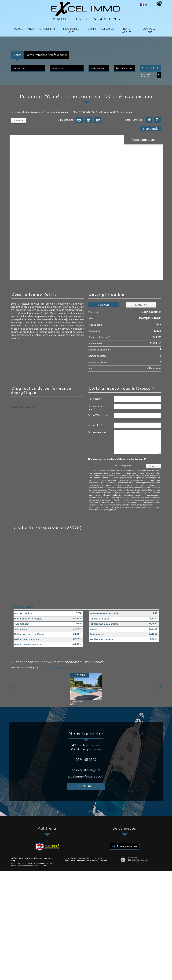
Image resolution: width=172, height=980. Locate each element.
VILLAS (31, 29)
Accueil (18, 29)
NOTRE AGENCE (127, 31)
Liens (51, 863)
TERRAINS (92, 29)
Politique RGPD (41, 866)
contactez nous (149, 31)
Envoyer (153, 466)
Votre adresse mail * (96, 408)
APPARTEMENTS (47, 29)
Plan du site (16, 863)
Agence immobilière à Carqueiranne (27, 112)
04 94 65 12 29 (86, 760)
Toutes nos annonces (25, 866)
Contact (86, 786)
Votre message (97, 433)
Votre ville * (95, 425)
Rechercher (151, 68)
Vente (18, 55)
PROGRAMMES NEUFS (71, 31)
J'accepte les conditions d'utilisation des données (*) (119, 459)
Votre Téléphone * (98, 417)
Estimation (108, 29)
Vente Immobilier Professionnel (47, 55)
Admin (14, 866)
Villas (75, 112)
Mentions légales (28, 863)
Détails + (141, 305)
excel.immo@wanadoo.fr (86, 777)
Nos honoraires (42, 863)
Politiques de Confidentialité (135, 507)
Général (104, 305)
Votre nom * (95, 399)
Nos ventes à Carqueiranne (58, 112)
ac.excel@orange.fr (86, 770)
